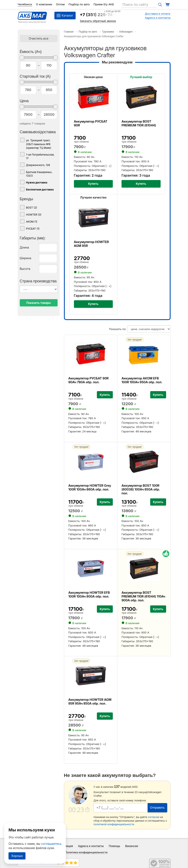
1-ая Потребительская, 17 (40, 156)
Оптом (60, 4)
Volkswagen (126, 32)
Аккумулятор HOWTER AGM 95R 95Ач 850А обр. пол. (90, 701)
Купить (93, 184)
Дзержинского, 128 (38, 165)
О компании (44, 4)
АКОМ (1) (32, 222)
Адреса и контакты (158, 18)
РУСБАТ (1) (33, 229)
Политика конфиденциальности (86, 852)
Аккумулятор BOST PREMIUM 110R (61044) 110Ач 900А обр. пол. (143, 596)
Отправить (157, 808)
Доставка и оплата (158, 14)
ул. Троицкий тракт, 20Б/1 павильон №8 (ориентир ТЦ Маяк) (39, 144)
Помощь (114, 846)
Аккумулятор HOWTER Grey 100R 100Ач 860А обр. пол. (90, 487)
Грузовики (108, 32)
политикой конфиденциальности (114, 824)
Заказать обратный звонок (98, 21)
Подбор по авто (79, 4)
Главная (69, 32)
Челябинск (25, 4)
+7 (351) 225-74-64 (100, 15)
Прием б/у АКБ (104, 4)
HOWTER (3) (34, 215)
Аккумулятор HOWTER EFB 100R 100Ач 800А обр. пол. (89, 594)
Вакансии (132, 846)
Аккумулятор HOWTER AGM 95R (91, 244)
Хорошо (17, 856)
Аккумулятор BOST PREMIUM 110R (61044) (139, 123)
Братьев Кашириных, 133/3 (39, 174)
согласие (154, 817)
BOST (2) (32, 208)
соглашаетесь (51, 844)
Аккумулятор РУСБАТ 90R (91, 123)
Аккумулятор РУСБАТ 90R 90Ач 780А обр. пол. (88, 380)
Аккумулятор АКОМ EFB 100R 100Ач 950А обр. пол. (142, 380)
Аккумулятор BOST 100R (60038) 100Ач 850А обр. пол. (141, 489)
